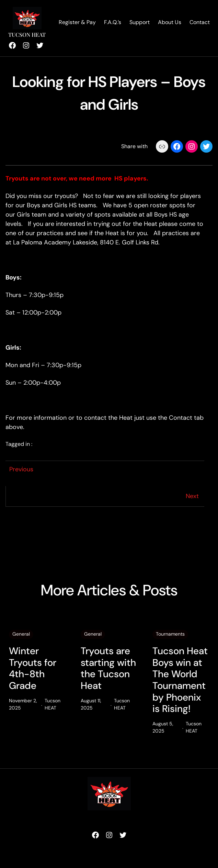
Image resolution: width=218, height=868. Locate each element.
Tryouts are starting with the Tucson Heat (108, 668)
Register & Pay (77, 22)
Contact (200, 22)
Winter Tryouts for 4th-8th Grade (33, 668)
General (21, 634)
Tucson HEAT (27, 35)
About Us (170, 22)
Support (140, 22)
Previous (21, 469)
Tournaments (170, 634)
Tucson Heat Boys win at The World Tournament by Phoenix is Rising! (180, 680)
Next (192, 496)
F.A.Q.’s (113, 22)
